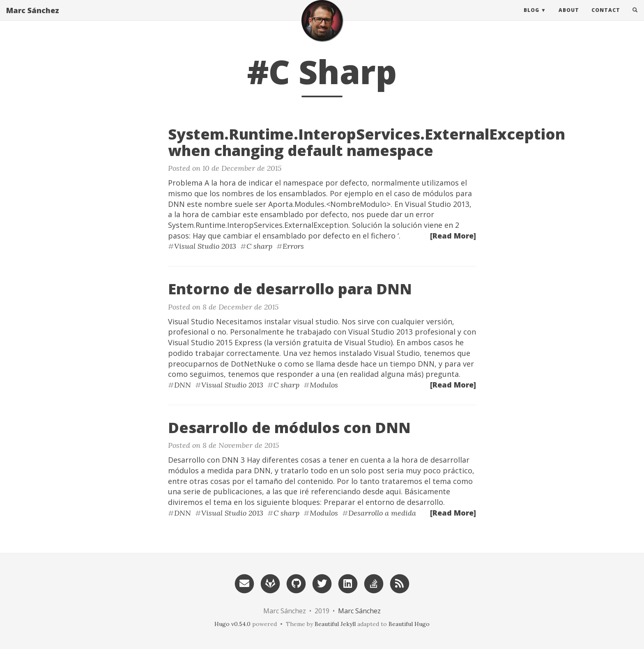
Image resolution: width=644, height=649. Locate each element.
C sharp (259, 246)
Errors (293, 246)
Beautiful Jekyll (335, 624)
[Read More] (453, 236)
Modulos (324, 385)
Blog (531, 18)
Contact (606, 18)
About (569, 18)
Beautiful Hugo (409, 624)
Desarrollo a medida (382, 513)
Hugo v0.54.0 (232, 624)
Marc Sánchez (33, 18)
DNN (183, 385)
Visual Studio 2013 (205, 246)
